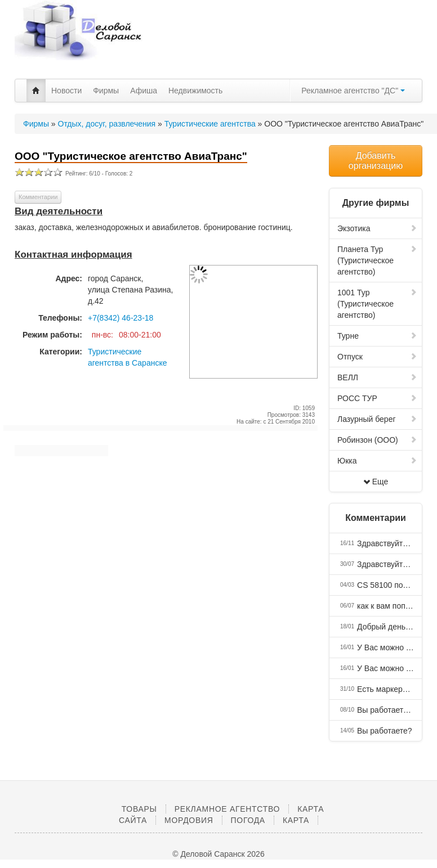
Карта (296, 820)
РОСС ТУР (377, 398)
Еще (376, 482)
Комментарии (38, 197)
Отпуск (377, 357)
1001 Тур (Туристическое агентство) (377, 304)
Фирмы (106, 91)
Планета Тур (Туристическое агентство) (377, 260)
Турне (377, 336)
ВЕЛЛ (377, 377)
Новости (66, 91)
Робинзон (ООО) (377, 440)
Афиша (144, 91)
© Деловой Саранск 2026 (218, 854)
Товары (139, 809)
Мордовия (189, 820)
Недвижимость (195, 91)
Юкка (377, 461)
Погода (248, 820)
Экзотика (377, 228)
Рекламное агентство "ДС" (353, 91)
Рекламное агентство (227, 809)
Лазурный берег (377, 419)
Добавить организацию (376, 161)
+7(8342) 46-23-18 (121, 318)
